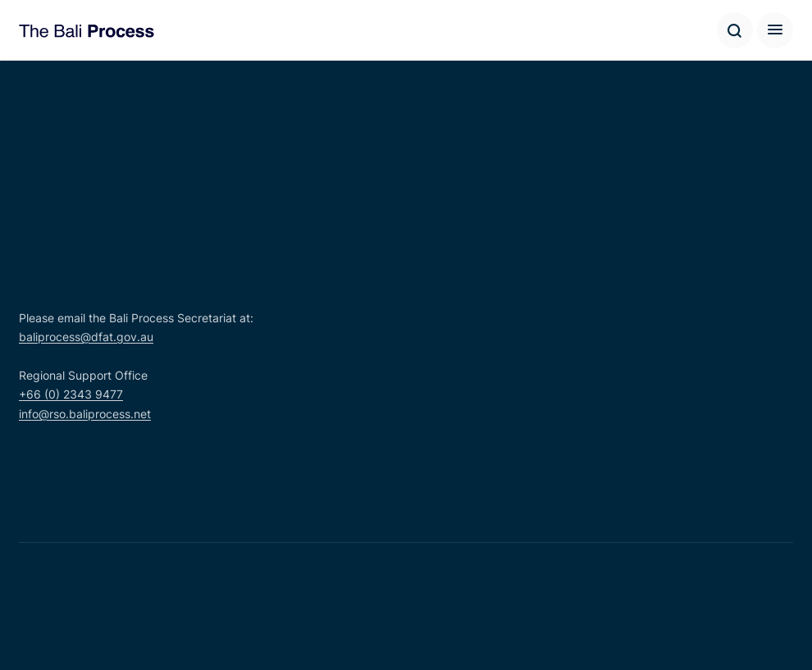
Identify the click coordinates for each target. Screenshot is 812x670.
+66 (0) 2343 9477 (71, 394)
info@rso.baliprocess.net (85, 414)
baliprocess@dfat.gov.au (86, 337)
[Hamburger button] (775, 30)
